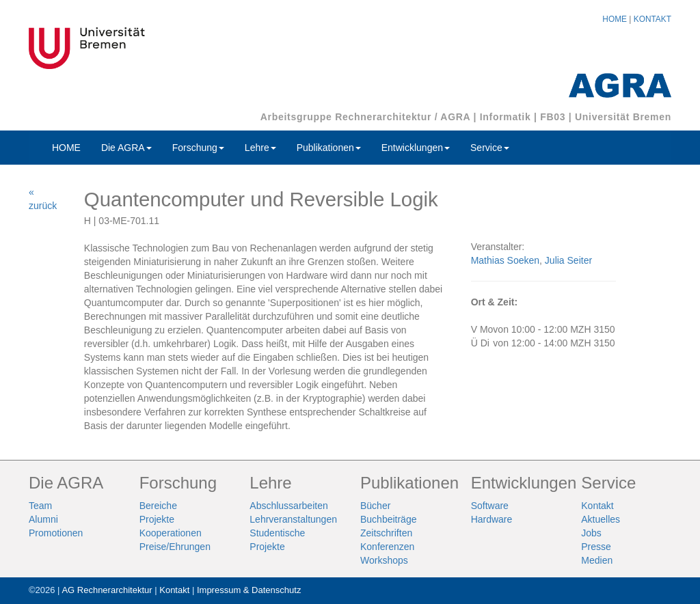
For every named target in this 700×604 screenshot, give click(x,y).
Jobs (591, 533)
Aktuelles (601, 519)
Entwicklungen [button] (416, 148)
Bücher (375, 506)
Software (490, 506)
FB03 (553, 117)
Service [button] (490, 148)
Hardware (492, 519)
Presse (596, 547)
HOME (615, 19)
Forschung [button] (198, 148)
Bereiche (158, 506)
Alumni (43, 519)
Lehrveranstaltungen (293, 519)
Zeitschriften (386, 533)
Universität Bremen (623, 117)
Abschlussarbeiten (288, 506)
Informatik (506, 117)
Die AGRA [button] (126, 148)
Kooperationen (171, 533)
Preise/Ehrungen (175, 547)
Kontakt (597, 506)
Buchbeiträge (389, 519)
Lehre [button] (260, 148)
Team (40, 506)
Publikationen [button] (329, 148)
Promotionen (56, 533)
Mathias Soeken (505, 260)
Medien (597, 560)
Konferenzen (387, 547)
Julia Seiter (568, 260)
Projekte (157, 519)
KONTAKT (652, 19)
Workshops (384, 560)
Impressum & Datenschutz (249, 590)
